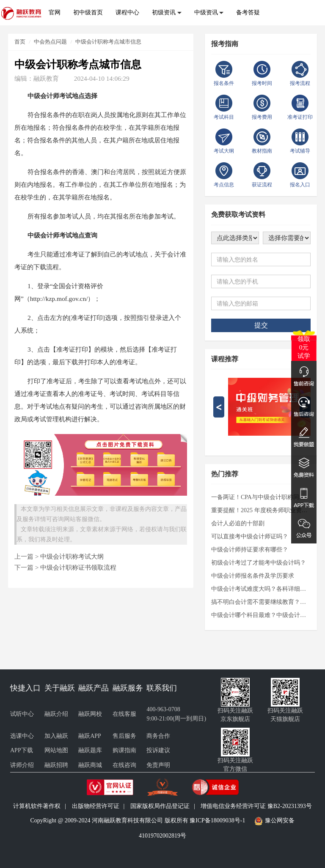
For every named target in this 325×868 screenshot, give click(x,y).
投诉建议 (158, 750)
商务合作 (158, 736)
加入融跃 (56, 736)
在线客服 (124, 714)
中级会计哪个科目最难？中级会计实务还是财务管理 (261, 615)
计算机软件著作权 (37, 806)
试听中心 (22, 714)
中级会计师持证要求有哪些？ (250, 550)
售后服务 (124, 736)
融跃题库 (90, 750)
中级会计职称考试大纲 (72, 556)
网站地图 (56, 750)
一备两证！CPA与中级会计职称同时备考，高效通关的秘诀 (261, 497)
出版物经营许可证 (96, 806)
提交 (261, 325)
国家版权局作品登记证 (160, 806)
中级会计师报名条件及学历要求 (253, 576)
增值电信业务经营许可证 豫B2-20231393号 (256, 806)
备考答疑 (248, 12)
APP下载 (22, 750)
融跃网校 (90, 714)
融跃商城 (90, 765)
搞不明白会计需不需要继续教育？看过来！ (261, 602)
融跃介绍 (56, 714)
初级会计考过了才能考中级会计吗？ (259, 563)
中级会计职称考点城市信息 (108, 42)
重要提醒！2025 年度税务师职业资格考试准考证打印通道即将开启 (261, 510)
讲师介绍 (22, 765)
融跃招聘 (56, 765)
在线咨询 (124, 765)
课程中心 (127, 12)
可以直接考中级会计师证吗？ (250, 536)
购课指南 (124, 750)
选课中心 (22, 736)
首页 (20, 42)
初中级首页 (88, 12)
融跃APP (90, 736)
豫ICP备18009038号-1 (217, 820)
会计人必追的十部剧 (238, 523)
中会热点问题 (50, 42)
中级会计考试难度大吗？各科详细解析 (261, 589)
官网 (55, 12)
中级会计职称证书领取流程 (78, 567)
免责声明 (158, 765)
